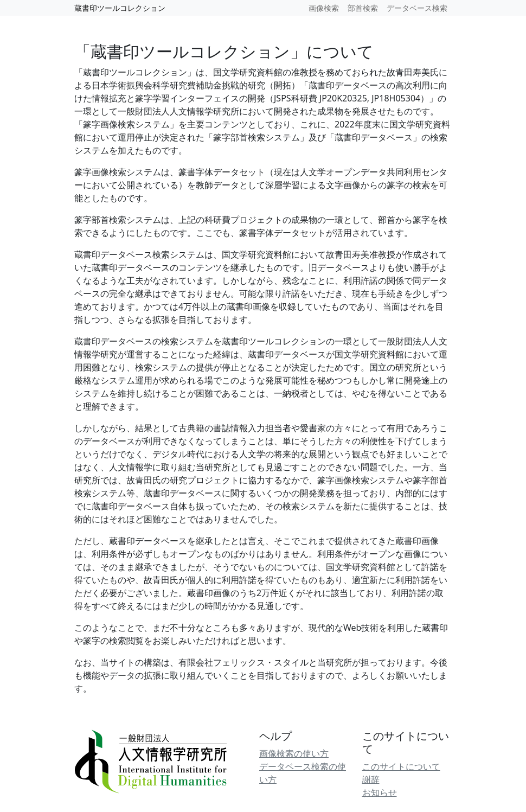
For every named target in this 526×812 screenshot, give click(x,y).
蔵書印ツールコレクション (120, 8)
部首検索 (363, 8)
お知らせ (380, 792)
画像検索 (324, 8)
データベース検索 (417, 8)
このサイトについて (401, 766)
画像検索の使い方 (294, 753)
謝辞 (371, 779)
